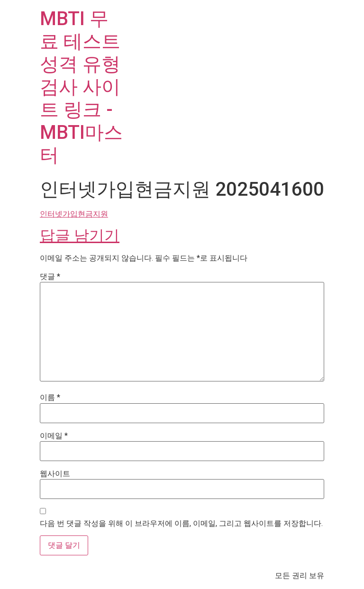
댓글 (50, 277)
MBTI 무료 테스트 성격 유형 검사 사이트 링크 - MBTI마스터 (81, 87)
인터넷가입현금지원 (74, 214)
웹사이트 (55, 474)
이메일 (54, 436)
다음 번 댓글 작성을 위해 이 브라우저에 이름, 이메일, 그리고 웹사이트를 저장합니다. (181, 524)
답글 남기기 (80, 236)
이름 (50, 398)
